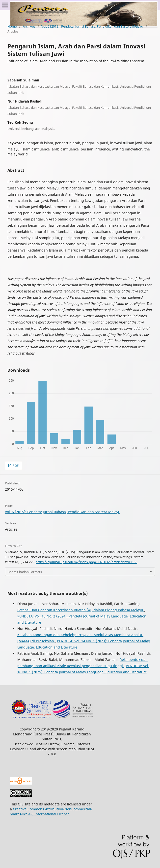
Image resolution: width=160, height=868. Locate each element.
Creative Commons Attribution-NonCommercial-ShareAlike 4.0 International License (51, 812)
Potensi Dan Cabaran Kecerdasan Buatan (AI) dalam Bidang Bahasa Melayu (81, 610)
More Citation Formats (25, 572)
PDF (15, 466)
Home (12, 26)
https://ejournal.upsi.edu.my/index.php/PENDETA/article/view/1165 (86, 562)
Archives (29, 26)
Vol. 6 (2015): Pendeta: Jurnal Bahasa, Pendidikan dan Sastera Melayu (92, 26)
